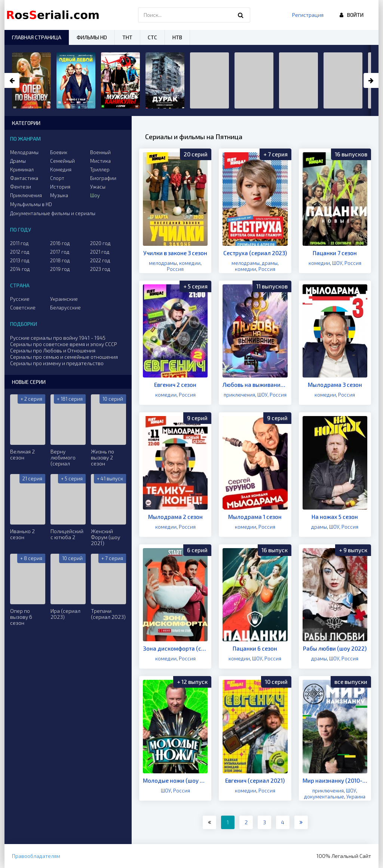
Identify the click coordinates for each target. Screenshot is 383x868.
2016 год (60, 243)
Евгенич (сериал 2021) (255, 780)
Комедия (61, 169)
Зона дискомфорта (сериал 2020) (175, 648)
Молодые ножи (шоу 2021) (175, 780)
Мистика (100, 161)
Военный (100, 152)
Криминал (22, 169)
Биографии (103, 178)
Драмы (18, 161)
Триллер (100, 169)
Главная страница (37, 37)
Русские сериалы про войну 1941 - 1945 (58, 338)
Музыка (59, 195)
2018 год (60, 260)
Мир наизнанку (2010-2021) (335, 780)
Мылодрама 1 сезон (255, 517)
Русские (20, 299)
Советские (23, 308)
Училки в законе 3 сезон (175, 253)
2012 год (20, 252)
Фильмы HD (92, 37)
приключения (239, 395)
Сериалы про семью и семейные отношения (64, 357)
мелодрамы (163, 263)
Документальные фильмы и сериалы (53, 213)
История (60, 187)
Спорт (57, 178)
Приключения (26, 195)
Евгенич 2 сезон (175, 385)
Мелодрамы (24, 152)
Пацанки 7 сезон (335, 253)
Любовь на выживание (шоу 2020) (255, 385)
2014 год (20, 269)
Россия (175, 269)
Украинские (64, 299)
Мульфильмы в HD (31, 204)
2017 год (60, 252)
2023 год (100, 269)
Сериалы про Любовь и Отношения (53, 350)
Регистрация (308, 15)
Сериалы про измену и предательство (57, 363)
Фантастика (24, 178)
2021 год (100, 252)
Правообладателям (36, 856)
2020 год (100, 243)
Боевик (59, 152)
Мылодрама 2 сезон (175, 517)
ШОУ (337, 263)
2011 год (19, 243)
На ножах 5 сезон (335, 517)
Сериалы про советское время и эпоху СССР (64, 344)
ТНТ (127, 37)
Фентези (21, 187)
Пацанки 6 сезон (255, 648)
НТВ (177, 37)
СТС (152, 37)
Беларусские (65, 308)
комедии (190, 263)
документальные (324, 797)
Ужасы (98, 187)
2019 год (60, 269)
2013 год (20, 260)
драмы (270, 263)
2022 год (100, 260)
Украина (356, 797)
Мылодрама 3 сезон (335, 385)
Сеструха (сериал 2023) (255, 253)
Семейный (62, 161)
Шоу (95, 195)
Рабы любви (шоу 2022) (335, 648)
